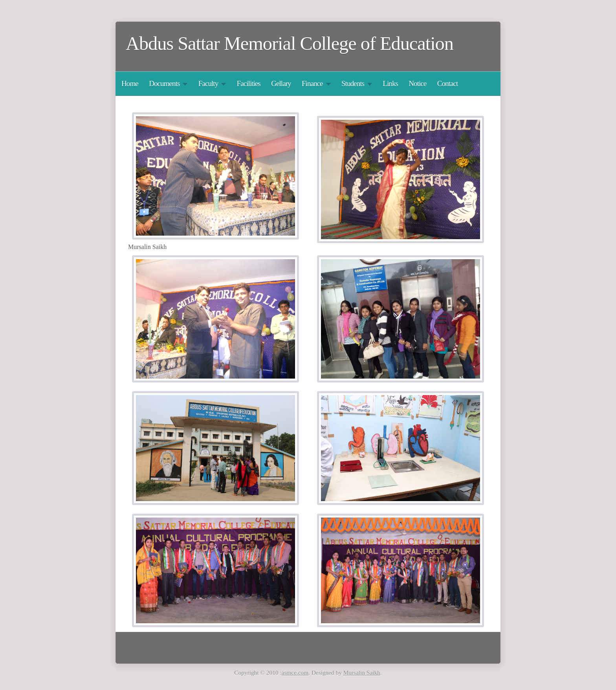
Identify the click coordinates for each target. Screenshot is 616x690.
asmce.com (295, 673)
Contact (448, 83)
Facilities (249, 83)
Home (130, 83)
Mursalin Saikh (362, 673)
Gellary (281, 83)
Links (390, 83)
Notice (417, 83)
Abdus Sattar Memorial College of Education (290, 43)
